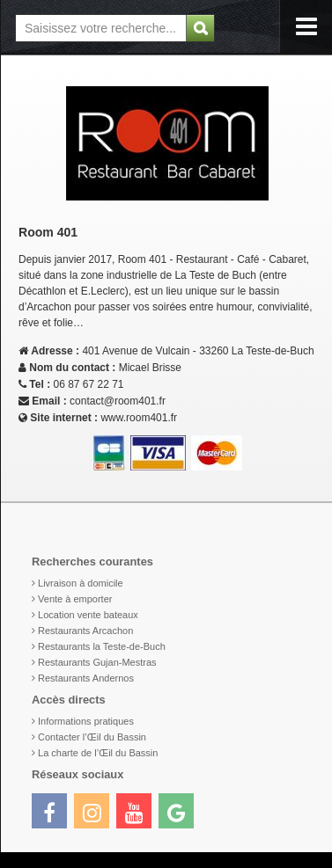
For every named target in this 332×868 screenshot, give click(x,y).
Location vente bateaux (88, 615)
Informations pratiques (86, 721)
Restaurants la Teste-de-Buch (102, 646)
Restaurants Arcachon (85, 631)
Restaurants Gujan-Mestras (97, 662)
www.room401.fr (139, 418)
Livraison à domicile (81, 583)
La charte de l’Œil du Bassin (98, 753)
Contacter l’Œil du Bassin (92, 737)
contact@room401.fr (118, 401)
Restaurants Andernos (86, 678)
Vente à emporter (75, 599)
